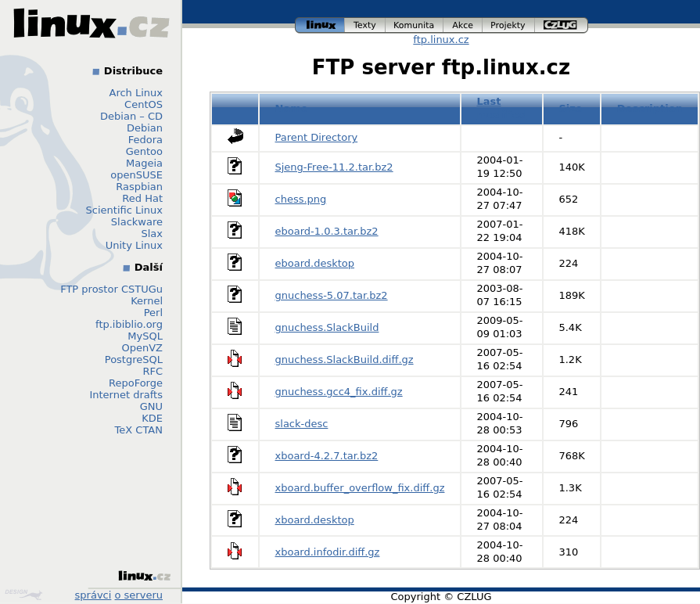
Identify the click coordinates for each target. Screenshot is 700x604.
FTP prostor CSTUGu (111, 289)
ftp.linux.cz (441, 40)
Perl (153, 313)
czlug (562, 25)
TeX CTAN (139, 430)
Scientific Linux (124, 210)
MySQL (145, 336)
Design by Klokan (23, 595)
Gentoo (144, 151)
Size (570, 108)
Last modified (501, 108)
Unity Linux (134, 245)
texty (365, 25)
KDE (152, 418)
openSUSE (136, 175)
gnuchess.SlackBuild (327, 327)
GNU (151, 406)
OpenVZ (142, 348)
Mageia (144, 163)
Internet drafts (126, 395)
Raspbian (139, 187)
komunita (415, 25)
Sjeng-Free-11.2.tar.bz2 (334, 167)
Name (292, 108)
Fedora (145, 140)
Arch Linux (136, 93)
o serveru (139, 595)
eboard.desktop (315, 263)
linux (320, 25)
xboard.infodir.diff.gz (328, 552)
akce (463, 25)
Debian (145, 128)
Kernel (147, 301)
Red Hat (142, 198)
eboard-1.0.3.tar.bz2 (327, 231)
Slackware (137, 222)
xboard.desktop (315, 520)
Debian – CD (131, 116)
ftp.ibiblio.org (129, 324)
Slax (152, 234)
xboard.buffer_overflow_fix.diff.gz (360, 488)
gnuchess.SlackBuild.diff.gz (345, 360)
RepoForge (136, 383)
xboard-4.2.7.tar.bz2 (327, 456)
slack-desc (302, 424)
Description (650, 108)
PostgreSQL (134, 360)
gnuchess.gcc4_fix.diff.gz (339, 392)
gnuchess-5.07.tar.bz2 (332, 295)
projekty (509, 25)
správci (93, 595)
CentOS (144, 104)
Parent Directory (317, 137)
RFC (153, 371)
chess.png (301, 199)
